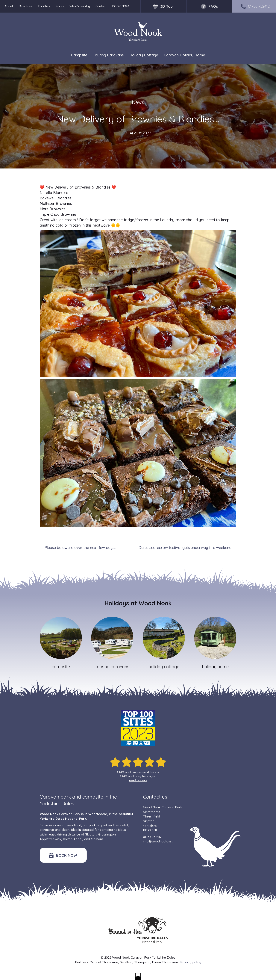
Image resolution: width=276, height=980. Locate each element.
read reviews (138, 780)
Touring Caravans (108, 55)
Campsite (79, 55)
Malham (97, 839)
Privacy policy (191, 962)
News (138, 102)
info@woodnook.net (158, 841)
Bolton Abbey (73, 839)
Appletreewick (50, 839)
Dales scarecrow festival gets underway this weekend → (187, 548)
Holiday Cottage (144, 55)
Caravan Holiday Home (184, 55)
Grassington (107, 834)
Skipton (91, 834)
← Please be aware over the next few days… (78, 548)
